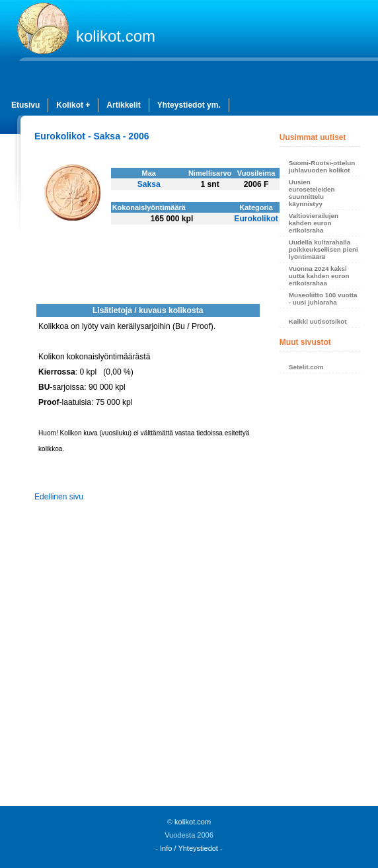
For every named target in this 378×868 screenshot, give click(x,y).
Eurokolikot (256, 219)
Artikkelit (123, 105)
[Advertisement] (320, 593)
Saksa (149, 184)
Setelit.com (306, 367)
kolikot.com (116, 36)
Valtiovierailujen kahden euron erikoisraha (314, 223)
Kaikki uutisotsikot (318, 321)
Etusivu (25, 105)
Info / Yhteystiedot (189, 848)
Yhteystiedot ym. (189, 105)
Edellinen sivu (59, 497)
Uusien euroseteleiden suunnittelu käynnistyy (312, 193)
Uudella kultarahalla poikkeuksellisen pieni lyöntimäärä (323, 249)
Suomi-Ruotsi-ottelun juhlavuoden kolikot (322, 166)
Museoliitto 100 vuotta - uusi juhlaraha (323, 299)
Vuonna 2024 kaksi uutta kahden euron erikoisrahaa (319, 276)
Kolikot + (73, 105)
